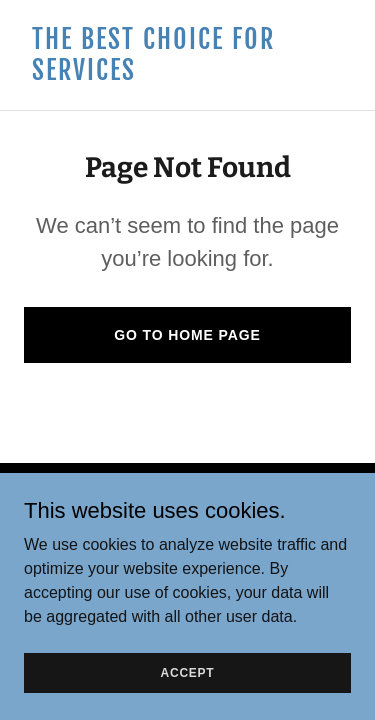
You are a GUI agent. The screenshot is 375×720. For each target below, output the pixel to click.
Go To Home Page (187, 335)
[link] (187, 74)
